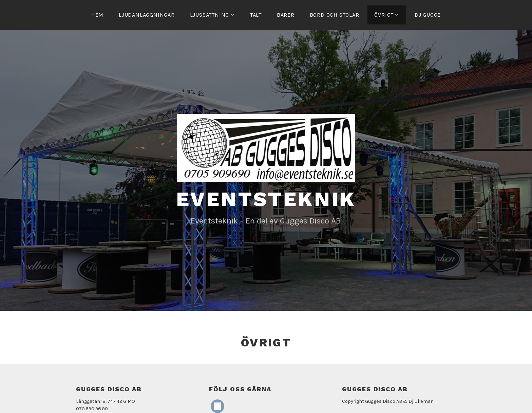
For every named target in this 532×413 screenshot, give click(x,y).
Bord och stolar (335, 15)
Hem (97, 15)
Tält (256, 15)
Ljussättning (210, 15)
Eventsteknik (266, 199)
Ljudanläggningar (147, 15)
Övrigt (384, 15)
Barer (286, 15)
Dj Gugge (428, 15)
